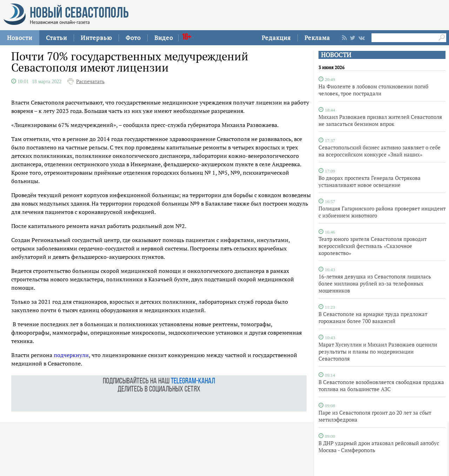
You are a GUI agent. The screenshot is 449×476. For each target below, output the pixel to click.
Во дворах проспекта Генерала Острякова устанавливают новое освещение (370, 181)
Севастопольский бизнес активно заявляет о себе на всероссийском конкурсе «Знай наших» (380, 151)
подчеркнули (71, 355)
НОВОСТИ (336, 55)
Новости (20, 38)
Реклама (317, 38)
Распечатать (90, 81)
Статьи (56, 38)
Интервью (96, 38)
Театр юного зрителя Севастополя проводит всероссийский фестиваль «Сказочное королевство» (373, 246)
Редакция (276, 38)
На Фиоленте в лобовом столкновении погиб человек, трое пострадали (373, 90)
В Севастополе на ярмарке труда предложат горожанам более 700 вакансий (373, 317)
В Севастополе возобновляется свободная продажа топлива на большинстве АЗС (381, 386)
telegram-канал (193, 381)
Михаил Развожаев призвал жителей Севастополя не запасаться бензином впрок (380, 120)
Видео (164, 38)
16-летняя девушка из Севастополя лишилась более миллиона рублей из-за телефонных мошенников (375, 283)
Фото (133, 38)
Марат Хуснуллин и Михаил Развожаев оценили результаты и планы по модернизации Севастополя (378, 351)
